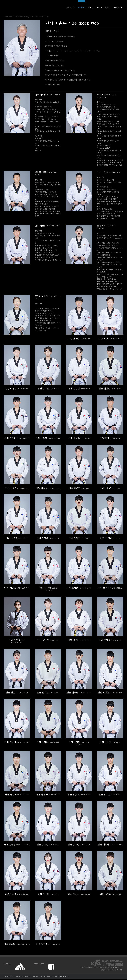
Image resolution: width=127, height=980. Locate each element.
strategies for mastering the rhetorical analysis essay (31, 17)
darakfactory (64, 976)
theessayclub (8, 17)
